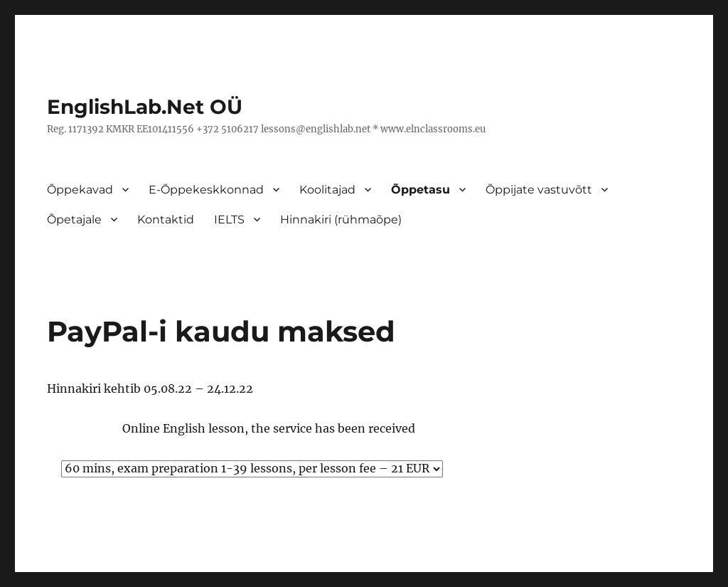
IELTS (229, 220)
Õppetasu (421, 190)
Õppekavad (80, 190)
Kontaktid (166, 220)
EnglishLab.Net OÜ (145, 107)
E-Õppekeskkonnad (206, 190)
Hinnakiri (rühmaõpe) (341, 220)
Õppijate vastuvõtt (539, 190)
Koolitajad (327, 190)
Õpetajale (74, 220)
